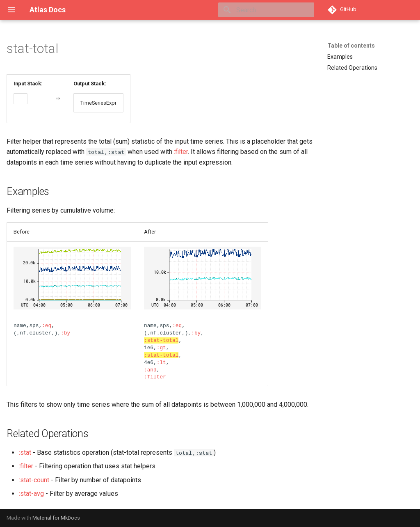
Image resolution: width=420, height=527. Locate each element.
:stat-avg (31, 494)
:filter (181, 152)
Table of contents (351, 46)
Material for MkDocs (56, 518)
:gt (161, 348)
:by (65, 333)
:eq (47, 325)
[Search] (266, 10)
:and (150, 370)
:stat (25, 453)
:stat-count (34, 480)
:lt (161, 362)
